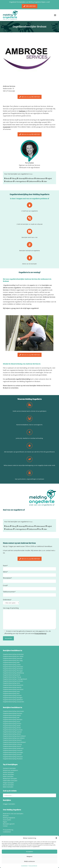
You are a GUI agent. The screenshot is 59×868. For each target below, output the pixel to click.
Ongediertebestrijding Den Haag (13, 660)
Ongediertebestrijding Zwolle (12, 726)
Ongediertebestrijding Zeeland (12, 740)
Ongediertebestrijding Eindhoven (13, 681)
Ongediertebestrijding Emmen (12, 724)
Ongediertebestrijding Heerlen (12, 687)
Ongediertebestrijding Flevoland (13, 759)
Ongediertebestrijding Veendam (13, 720)
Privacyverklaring (33, 866)
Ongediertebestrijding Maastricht (13, 685)
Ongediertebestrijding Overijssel (13, 757)
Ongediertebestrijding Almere (12, 734)
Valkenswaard (41, 178)
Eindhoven (30, 178)
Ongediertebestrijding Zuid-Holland (14, 738)
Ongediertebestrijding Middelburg (13, 673)
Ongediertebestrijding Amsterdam (13, 654)
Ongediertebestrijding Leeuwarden (14, 702)
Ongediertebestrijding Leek (11, 717)
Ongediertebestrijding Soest (11, 691)
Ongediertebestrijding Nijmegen (13, 698)
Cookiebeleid (24, 866)
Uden (45, 181)
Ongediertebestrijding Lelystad (12, 732)
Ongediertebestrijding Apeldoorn (13, 700)
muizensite (7, 127)
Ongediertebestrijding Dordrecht (13, 669)
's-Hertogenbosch (21, 181)
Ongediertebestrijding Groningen (13, 752)
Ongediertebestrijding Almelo (12, 728)
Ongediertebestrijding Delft (11, 663)
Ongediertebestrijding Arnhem (12, 696)
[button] (56, 838)
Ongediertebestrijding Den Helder (13, 656)
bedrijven (22, 111)
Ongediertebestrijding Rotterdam (13, 667)
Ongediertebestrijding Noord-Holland (14, 736)
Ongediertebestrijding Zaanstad (13, 658)
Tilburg (14, 178)
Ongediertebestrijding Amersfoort (13, 689)
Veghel (49, 178)
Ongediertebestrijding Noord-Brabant (14, 742)
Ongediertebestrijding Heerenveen (13, 711)
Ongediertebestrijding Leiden (12, 665)
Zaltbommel (33, 181)
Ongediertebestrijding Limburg (12, 744)
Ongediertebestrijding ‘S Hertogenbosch (15, 679)
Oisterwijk (22, 178)
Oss (40, 181)
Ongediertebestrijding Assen (12, 722)
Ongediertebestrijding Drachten (13, 713)
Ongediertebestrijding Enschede (13, 730)
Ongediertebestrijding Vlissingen (13, 671)
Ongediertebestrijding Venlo (11, 683)
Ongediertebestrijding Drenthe (12, 755)
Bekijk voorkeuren (29, 861)
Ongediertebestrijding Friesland (13, 750)
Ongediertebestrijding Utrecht (12, 746)
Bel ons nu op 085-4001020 (29, 97)
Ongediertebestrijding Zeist (11, 693)
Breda (8, 178)
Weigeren (30, 856)
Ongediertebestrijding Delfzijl (12, 715)
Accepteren (30, 852)
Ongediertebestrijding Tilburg (12, 677)
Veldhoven (9, 181)
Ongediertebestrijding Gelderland (13, 748)
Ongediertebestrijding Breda (12, 675)
